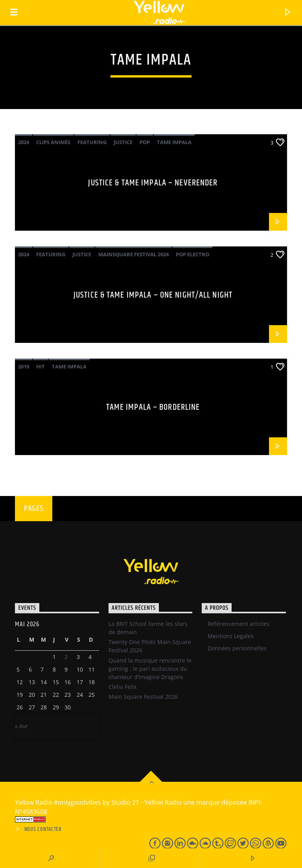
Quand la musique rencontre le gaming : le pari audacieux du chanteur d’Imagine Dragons (150, 669)
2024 (24, 142)
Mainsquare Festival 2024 (134, 254)
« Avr (21, 726)
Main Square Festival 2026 (143, 697)
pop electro (192, 254)
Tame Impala (174, 142)
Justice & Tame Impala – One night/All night (153, 295)
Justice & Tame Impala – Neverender (153, 183)
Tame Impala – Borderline (153, 407)
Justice (123, 142)
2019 (24, 366)
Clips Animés (53, 142)
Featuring (92, 142)
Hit (41, 366)
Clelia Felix (122, 687)
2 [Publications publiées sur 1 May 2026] (66, 657)
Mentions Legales (231, 636)
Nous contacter (43, 829)
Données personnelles (237, 648)
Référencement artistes (238, 624)
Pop (145, 142)
